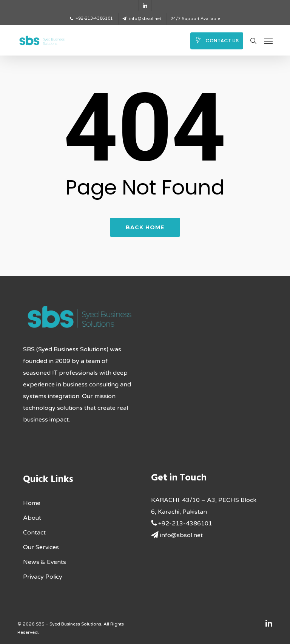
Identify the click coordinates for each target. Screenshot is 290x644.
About (32, 518)
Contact (34, 533)
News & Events (45, 562)
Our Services (41, 547)
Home (32, 503)
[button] (268, 41)
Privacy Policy (43, 577)
